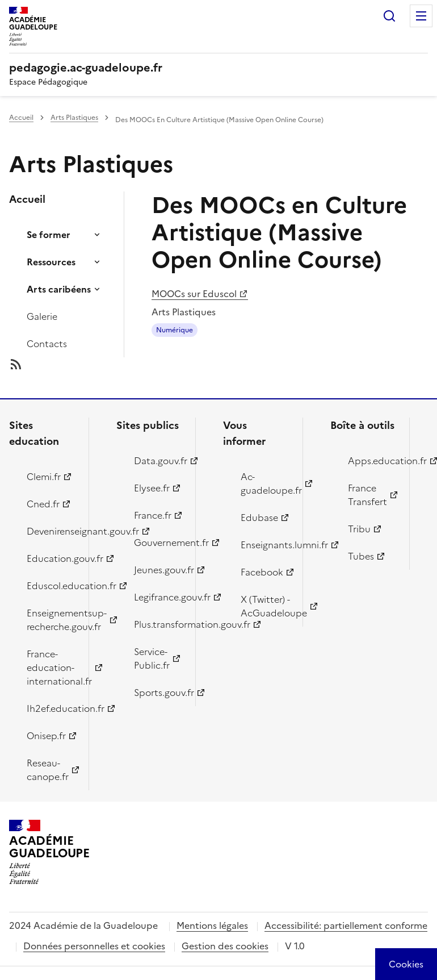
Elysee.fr (152, 488)
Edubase (259, 518)
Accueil (21, 118)
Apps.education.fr (372, 461)
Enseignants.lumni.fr (265, 545)
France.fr (153, 515)
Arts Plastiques (74, 118)
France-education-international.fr (51, 668)
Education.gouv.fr (51, 558)
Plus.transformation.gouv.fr (158, 624)
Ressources (51, 262)
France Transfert (367, 495)
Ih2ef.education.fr (51, 708)
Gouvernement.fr (158, 543)
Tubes (361, 556)
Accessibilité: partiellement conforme (346, 925)
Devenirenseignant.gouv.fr (51, 531)
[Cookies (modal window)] (406, 964)
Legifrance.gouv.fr (158, 597)
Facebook (262, 572)
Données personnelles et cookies (94, 946)
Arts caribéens (59, 289)
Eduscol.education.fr (51, 586)
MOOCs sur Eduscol (194, 294)
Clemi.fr (44, 477)
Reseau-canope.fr (48, 770)
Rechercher (389, 16)
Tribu (359, 529)
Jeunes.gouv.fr (158, 570)
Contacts (47, 344)
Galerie (42, 316)
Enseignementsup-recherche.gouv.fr (51, 620)
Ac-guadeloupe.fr (265, 483)
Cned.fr (43, 504)
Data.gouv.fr (158, 461)
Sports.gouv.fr (158, 693)
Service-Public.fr (152, 658)
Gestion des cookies (225, 946)
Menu (421, 16)
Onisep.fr (46, 736)
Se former (49, 235)
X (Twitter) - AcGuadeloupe (265, 606)
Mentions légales (212, 925)
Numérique (175, 330)
